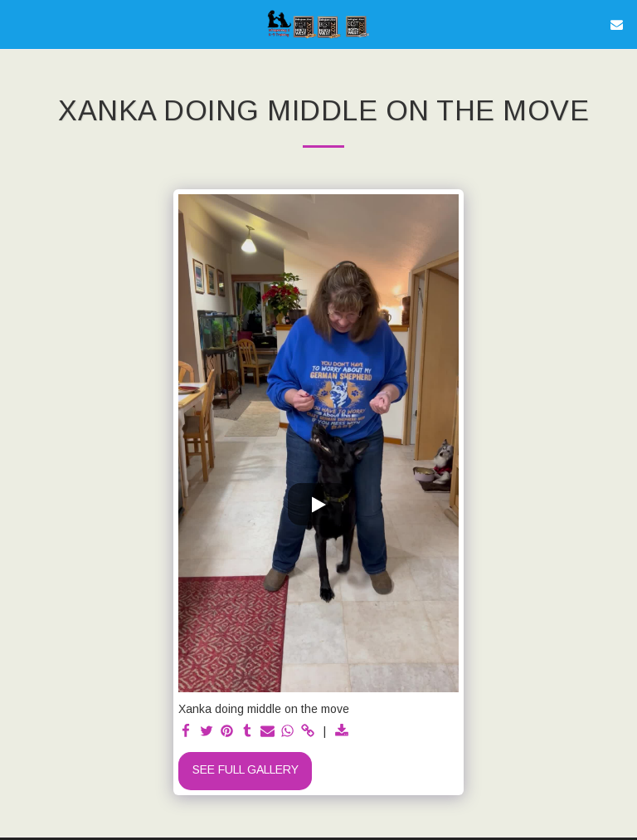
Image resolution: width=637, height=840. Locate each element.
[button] (18, 24)
